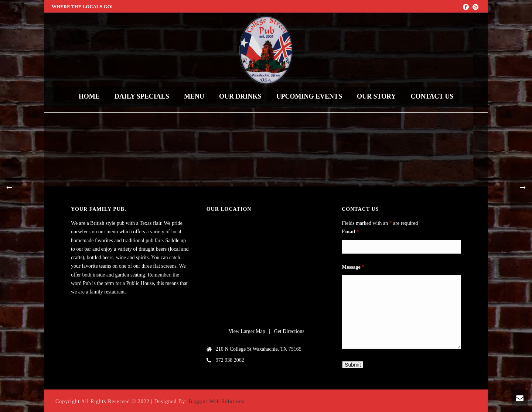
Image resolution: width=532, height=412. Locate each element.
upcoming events (309, 96)
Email (350, 232)
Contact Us (432, 96)
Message (353, 267)
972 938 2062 (230, 360)
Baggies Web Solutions (217, 401)
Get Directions (289, 331)
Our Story (376, 96)
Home (89, 96)
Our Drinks (240, 96)
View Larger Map (247, 331)
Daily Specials (142, 96)
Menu (194, 96)
